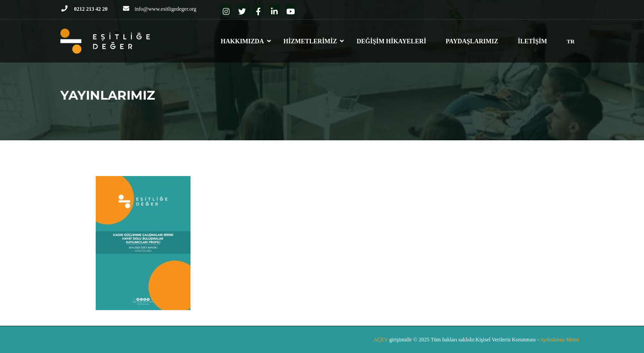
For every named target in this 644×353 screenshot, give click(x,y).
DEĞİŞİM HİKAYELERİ (391, 41)
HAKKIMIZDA (242, 41)
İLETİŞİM (532, 41)
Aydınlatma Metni (559, 340)
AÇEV (381, 340)
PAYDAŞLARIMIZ (472, 41)
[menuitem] (571, 46)
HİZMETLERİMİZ (310, 41)
